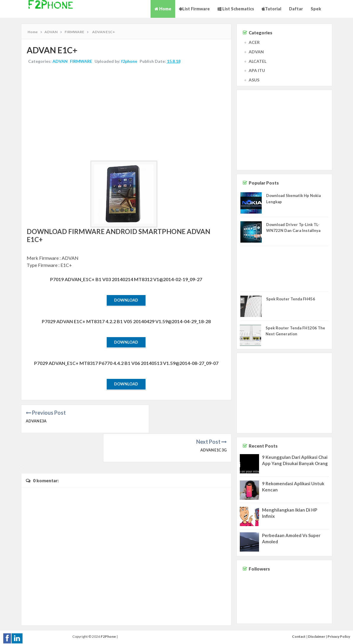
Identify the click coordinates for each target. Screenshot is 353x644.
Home (163, 9)
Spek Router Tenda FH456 (291, 299)
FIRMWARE (82, 62)
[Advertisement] (126, 113)
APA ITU (257, 70)
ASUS (254, 80)
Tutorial (271, 9)
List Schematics (236, 9)
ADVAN (61, 62)
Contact (299, 634)
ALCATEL (258, 61)
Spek (316, 9)
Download (126, 301)
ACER (254, 42)
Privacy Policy (339, 634)
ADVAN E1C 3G (213, 422)
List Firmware (194, 9)
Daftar (296, 9)
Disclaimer (317, 634)
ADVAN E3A (37, 422)
